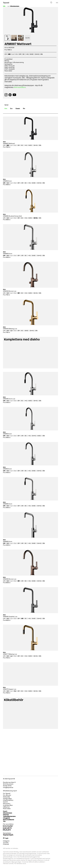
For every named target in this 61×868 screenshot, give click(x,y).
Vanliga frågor (7, 799)
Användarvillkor (8, 805)
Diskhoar (6, 815)
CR (6, 54)
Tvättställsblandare (9, 816)
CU (17, 54)
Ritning (7, 61)
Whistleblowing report (10, 791)
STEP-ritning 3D (10, 69)
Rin (24, 109)
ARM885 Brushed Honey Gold (12, 216)
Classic (18, 109)
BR (20, 54)
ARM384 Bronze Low (10, 291)
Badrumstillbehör (9, 820)
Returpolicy (7, 804)
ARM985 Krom (8, 504)
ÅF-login (6, 838)
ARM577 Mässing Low (10, 654)
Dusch (5, 811)
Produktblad (8, 59)
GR (22, 183)
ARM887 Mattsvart (9, 143)
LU (13, 54)
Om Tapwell (7, 793)
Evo (11, 109)
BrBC (32, 54)
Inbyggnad (6, 818)
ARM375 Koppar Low (10, 689)
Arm (6, 109)
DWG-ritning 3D (10, 68)
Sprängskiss (8, 64)
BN (42, 54)
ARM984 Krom (8, 254)
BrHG (37, 54)
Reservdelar (8, 71)
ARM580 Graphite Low (10, 617)
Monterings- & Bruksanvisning (14, 62)
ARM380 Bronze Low (10, 579)
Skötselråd (6, 797)
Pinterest (6, 844)
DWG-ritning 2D (10, 66)
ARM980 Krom (8, 542)
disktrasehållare (20, 87)
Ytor (4, 821)
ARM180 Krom (7, 469)
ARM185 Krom (7, 434)
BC (24, 54)
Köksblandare (15, 6)
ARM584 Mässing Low (10, 329)
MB (9, 54)
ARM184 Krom (7, 181)
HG (27, 54)
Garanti (5, 802)
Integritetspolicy (8, 800)
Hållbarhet (6, 807)
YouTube (6, 843)
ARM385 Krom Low (9, 399)
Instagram (6, 841)
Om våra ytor (7, 795)
